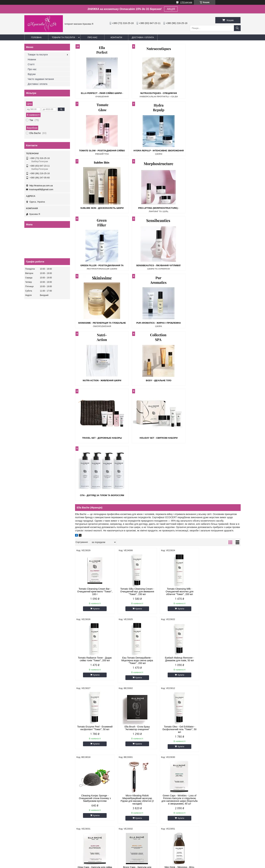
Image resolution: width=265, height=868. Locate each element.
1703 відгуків (186, 2)
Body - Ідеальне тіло (214, 265)
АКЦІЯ (171, 9)
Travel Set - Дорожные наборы (102, 323)
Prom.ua (148, 859)
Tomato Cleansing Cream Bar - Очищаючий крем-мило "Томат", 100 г (95, 419)
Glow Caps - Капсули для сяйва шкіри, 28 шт (95, 627)
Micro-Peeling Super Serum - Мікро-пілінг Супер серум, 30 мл (221, 696)
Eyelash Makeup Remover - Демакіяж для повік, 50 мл (137, 487)
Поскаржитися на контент (125, 865)
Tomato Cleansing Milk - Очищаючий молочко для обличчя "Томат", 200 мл (179, 419)
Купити (96, 436)
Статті (31, 64)
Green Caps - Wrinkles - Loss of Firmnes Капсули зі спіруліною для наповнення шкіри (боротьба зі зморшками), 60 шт (221, 558)
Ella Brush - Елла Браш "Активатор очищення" (221, 487)
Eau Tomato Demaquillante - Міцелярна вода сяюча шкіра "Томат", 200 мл (95, 488)
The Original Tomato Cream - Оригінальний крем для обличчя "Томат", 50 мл (95, 697)
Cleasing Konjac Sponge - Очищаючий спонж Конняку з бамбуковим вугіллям (137, 557)
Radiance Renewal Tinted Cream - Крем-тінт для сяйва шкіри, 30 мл (179, 696)
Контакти (116, 37)
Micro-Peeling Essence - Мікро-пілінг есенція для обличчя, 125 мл (221, 628)
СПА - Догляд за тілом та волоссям (214, 323)
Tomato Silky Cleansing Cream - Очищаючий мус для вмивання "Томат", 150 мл (137, 419)
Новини (32, 59)
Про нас (93, 37)
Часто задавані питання (41, 79)
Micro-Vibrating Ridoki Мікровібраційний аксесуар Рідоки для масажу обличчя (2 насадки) (179, 558)
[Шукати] (237, 28)
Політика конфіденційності (151, 865)
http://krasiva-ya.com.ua (41, 186)
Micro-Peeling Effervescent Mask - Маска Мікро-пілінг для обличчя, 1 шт (137, 766)
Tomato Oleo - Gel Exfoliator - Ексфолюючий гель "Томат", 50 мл (95, 557)
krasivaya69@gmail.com (41, 189)
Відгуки (32, 74)
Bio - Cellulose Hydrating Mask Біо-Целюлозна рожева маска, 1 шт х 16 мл (179, 766)
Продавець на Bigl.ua (132, 862)
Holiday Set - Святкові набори (158, 323)
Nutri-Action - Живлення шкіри (158, 265)
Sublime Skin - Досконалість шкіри (158, 151)
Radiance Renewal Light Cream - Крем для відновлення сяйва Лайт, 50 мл (137, 697)
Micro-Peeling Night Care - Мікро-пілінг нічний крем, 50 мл (95, 765)
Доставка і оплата (143, 37)
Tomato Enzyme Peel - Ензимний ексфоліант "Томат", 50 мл (179, 487)
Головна (36, 37)
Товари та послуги (63, 37)
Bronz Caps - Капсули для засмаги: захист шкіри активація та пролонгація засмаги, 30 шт (137, 628)
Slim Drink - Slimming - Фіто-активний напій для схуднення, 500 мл (179, 628)
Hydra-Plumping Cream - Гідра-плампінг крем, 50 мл (221, 765)
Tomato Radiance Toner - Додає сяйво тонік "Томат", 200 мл (221, 418)
